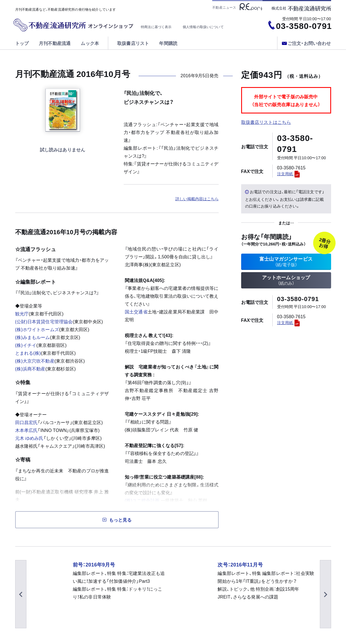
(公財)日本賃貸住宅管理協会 (44, 321)
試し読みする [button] (63, 150)
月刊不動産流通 (55, 43)
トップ (22, 43)
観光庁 (22, 313)
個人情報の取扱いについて (203, 27)
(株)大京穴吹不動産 (35, 361)
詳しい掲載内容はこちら (197, 199)
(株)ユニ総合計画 (142, 500)
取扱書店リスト (133, 43)
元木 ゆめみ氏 (29, 438)
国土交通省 (136, 311)
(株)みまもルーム (33, 337)
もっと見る (120, 520)
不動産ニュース (237, 7)
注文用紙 (289, 174)
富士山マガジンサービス (286, 262)
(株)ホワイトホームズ (37, 329)
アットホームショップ (286, 282)
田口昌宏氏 (27, 422)
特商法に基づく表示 (156, 27)
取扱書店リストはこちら (266, 122)
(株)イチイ (26, 345)
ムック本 (90, 43)
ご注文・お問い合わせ (307, 43)
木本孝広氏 (27, 430)
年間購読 (168, 43)
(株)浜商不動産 (30, 368)
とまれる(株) (28, 353)
